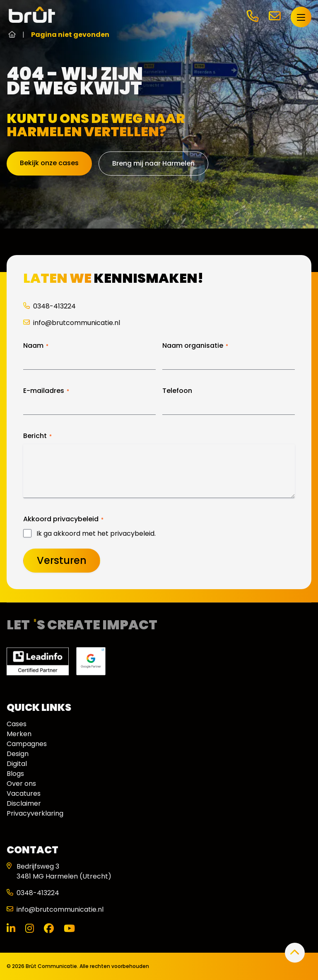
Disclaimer (24, 803)
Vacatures (24, 793)
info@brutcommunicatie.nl (72, 323)
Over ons (21, 784)
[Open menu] (301, 17)
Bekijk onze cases (49, 163)
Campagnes (27, 744)
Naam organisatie (195, 346)
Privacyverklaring (35, 813)
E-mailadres (46, 391)
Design (18, 754)
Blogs (15, 774)
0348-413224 (49, 306)
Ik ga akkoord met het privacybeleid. (96, 534)
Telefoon (177, 391)
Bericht (37, 436)
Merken (19, 734)
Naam (36, 346)
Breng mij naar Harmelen (153, 163)
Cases (17, 724)
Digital (17, 764)
